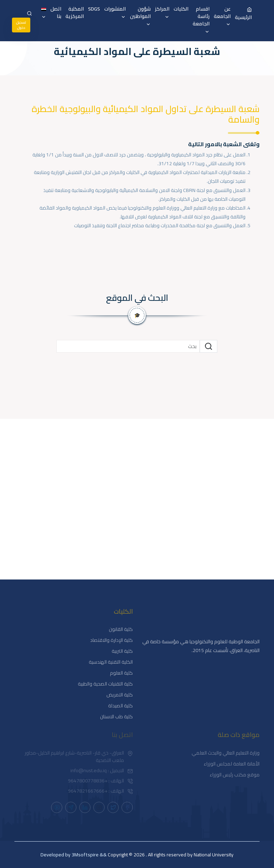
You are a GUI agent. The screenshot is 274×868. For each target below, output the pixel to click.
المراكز (162, 13)
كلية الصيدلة (120, 706)
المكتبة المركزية (75, 13)
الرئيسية (243, 13)
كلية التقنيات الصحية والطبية (105, 684)
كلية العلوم (121, 673)
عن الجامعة (222, 17)
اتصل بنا (56, 13)
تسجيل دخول (21, 25)
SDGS (94, 9)
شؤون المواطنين (140, 17)
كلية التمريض (120, 695)
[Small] (128, 346)
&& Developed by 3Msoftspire (74, 855)
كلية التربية (122, 651)
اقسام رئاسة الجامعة (201, 21)
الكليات (181, 9)
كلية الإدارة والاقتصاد (111, 640)
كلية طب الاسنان (116, 717)
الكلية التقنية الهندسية (111, 662)
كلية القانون (121, 629)
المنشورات (115, 13)
